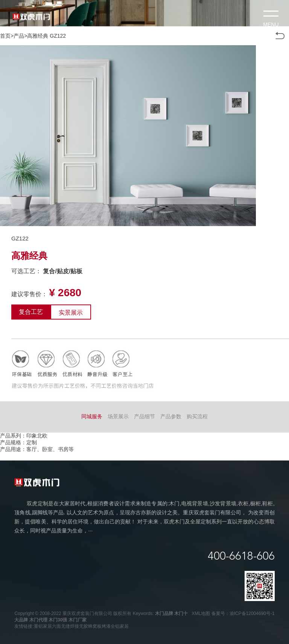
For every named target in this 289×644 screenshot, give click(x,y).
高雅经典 (38, 36)
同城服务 (92, 416)
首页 (5, 36)
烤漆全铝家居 (115, 626)
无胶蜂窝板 (90, 626)
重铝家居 (43, 626)
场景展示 (118, 416)
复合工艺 (31, 312)
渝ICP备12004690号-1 (252, 613)
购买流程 (197, 416)
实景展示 (71, 313)
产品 (19, 36)
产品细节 (144, 416)
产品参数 (171, 416)
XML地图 (201, 613)
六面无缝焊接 (65, 626)
